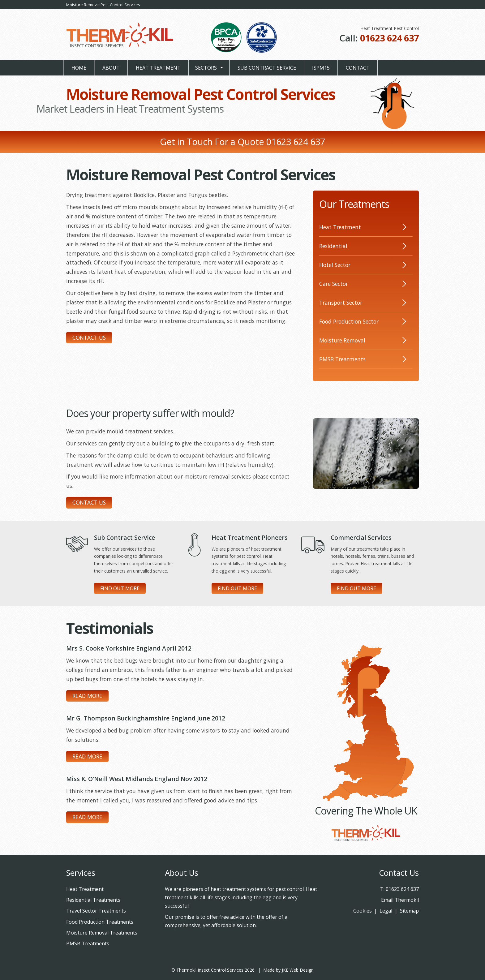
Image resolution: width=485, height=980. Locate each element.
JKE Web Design (298, 970)
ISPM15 (321, 68)
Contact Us (89, 337)
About (111, 68)
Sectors (206, 68)
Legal (386, 911)
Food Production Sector (349, 321)
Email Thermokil (400, 900)
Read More (87, 696)
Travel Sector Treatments (96, 911)
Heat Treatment (158, 68)
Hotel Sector (335, 265)
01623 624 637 (389, 38)
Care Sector (334, 284)
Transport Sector (341, 303)
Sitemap (409, 911)
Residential (333, 246)
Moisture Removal (342, 340)
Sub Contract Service (267, 68)
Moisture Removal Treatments (102, 933)
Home (79, 68)
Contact (358, 68)
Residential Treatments (93, 900)
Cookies (363, 911)
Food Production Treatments (100, 922)
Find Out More (120, 588)
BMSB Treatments (342, 359)
